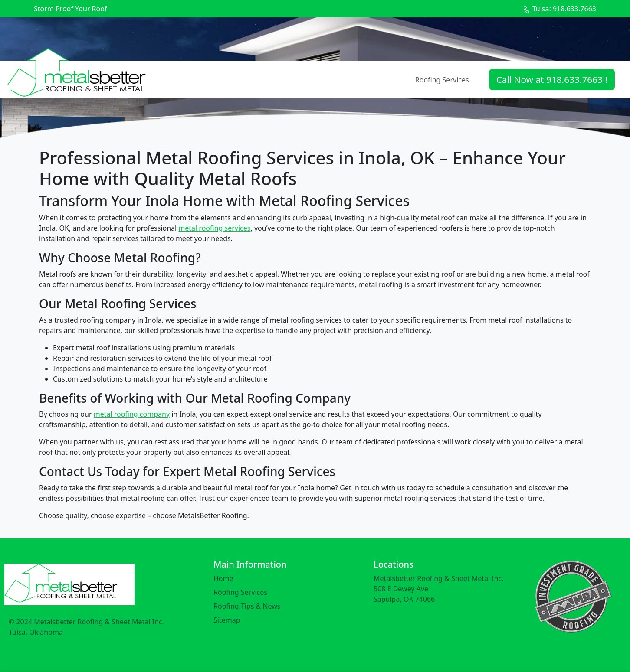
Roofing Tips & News (247, 606)
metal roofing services (214, 228)
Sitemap (227, 620)
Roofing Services (442, 80)
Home (223, 578)
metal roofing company (132, 414)
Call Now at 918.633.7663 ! (552, 79)
